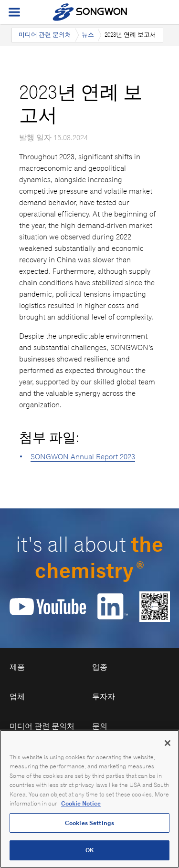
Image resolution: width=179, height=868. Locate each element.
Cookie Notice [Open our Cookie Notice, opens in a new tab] (81, 803)
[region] (89, 799)
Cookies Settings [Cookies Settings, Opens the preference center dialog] (89, 823)
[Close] (168, 743)
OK (89, 850)
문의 (100, 726)
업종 (100, 667)
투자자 (104, 697)
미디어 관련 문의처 (45, 35)
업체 (17, 697)
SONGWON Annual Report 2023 (83, 457)
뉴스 (88, 35)
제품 (17, 667)
